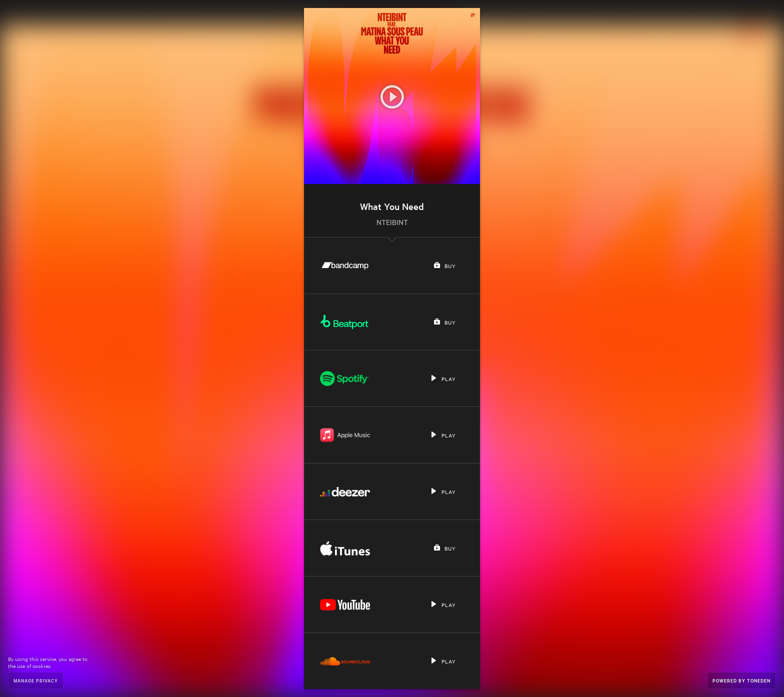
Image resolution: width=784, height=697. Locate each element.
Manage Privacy (36, 680)
